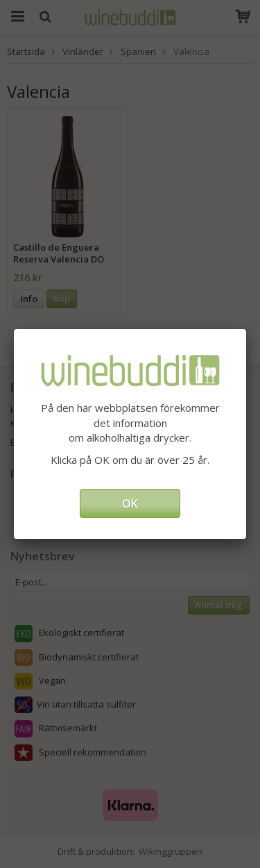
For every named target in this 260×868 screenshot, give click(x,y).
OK (130, 503)
